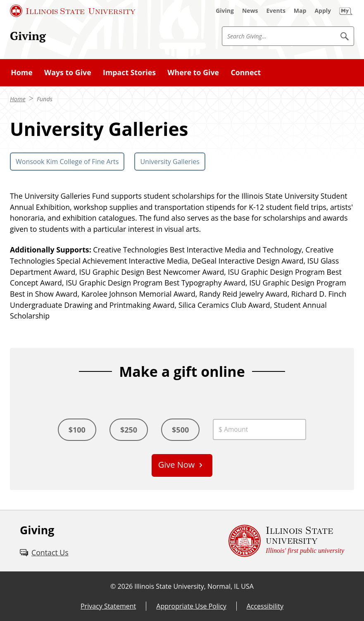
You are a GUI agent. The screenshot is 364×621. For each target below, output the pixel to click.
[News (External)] (250, 11)
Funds (45, 99)
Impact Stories (129, 72)
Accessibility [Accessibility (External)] (265, 606)
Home (22, 72)
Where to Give (193, 72)
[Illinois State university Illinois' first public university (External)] (286, 541)
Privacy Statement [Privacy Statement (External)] (108, 606)
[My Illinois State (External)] (346, 11)
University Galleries (170, 162)
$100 (77, 430)
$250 (129, 430)
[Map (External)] (300, 11)
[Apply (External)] (323, 11)
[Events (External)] (276, 11)
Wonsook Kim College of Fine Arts (67, 162)
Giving (28, 36)
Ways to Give (68, 72)
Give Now (177, 465)
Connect (246, 72)
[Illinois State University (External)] (73, 11)
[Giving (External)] (225, 11)
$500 (180, 430)
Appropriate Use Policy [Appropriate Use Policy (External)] (191, 606)
